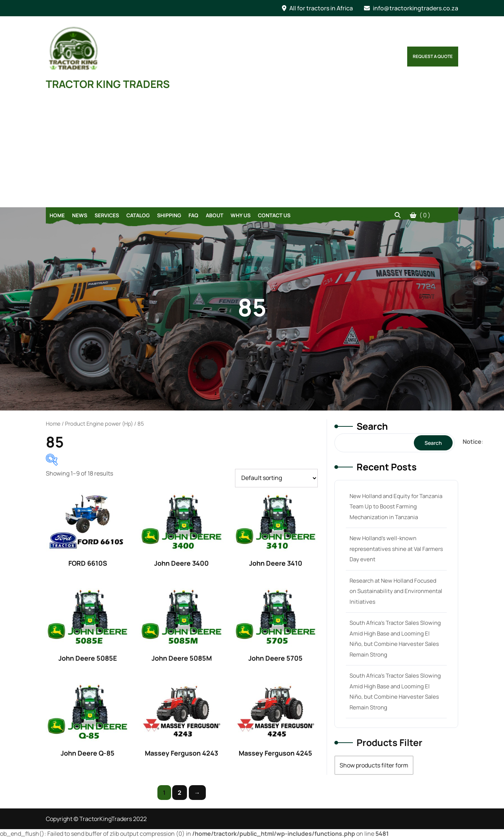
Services (107, 215)
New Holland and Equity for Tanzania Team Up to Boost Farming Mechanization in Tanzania (396, 507)
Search (372, 426)
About (214, 215)
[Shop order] (276, 478)
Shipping (169, 215)
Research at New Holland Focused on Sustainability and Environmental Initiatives (396, 591)
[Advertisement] (252, 152)
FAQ (193, 215)
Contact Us (274, 215)
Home (57, 215)
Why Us (241, 215)
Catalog (138, 215)
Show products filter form (374, 765)
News (80, 215)
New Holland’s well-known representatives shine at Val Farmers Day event (396, 549)
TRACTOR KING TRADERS (108, 84)
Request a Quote (433, 56)
